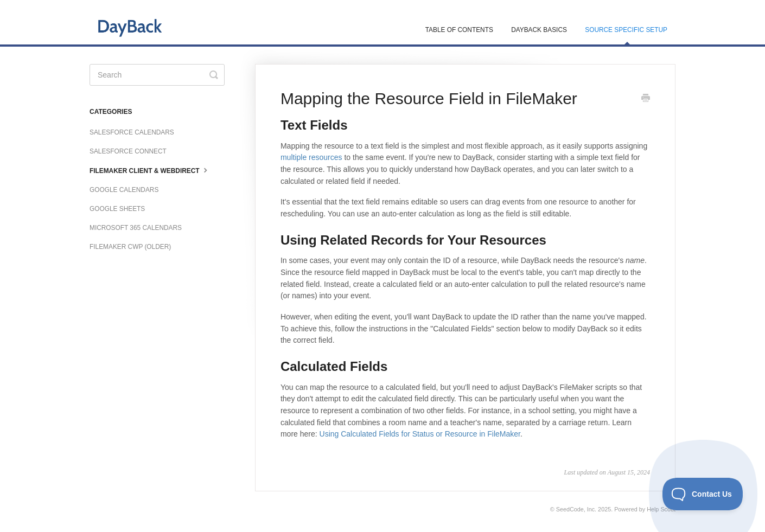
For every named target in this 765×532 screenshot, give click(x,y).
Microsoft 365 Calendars (136, 228)
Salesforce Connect (128, 151)
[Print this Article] (646, 99)
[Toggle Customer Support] (703, 494)
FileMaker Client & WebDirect (150, 170)
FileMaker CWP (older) (130, 247)
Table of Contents (459, 30)
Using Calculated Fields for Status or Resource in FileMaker (420, 434)
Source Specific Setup (626, 35)
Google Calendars (124, 190)
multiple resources (311, 157)
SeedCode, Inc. (576, 509)
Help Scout (661, 509)
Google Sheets (117, 209)
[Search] (157, 75)
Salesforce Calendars (132, 132)
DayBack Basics (539, 30)
